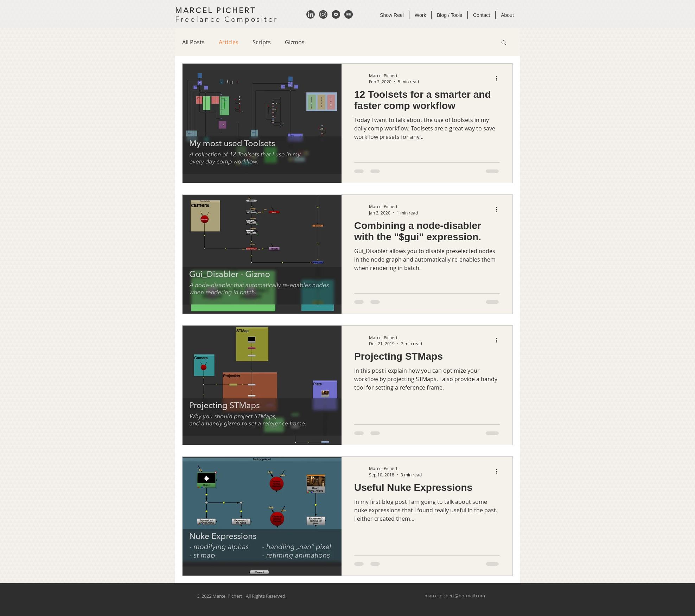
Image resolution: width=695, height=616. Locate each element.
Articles (229, 42)
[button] (504, 43)
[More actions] (499, 78)
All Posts (193, 42)
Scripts (262, 42)
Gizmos (295, 42)
